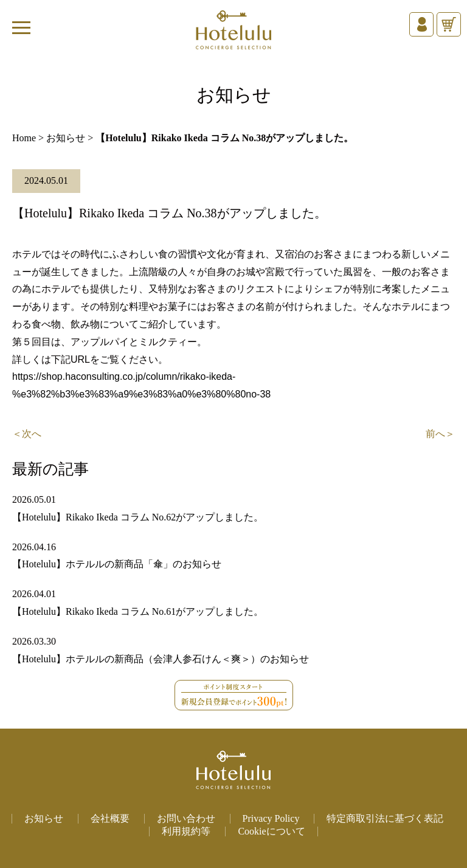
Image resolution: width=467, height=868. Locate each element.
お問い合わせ (186, 818)
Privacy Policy (271, 818)
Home (24, 138)
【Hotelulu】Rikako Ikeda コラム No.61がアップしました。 (138, 611)
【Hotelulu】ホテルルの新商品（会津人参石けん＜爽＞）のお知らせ (161, 659)
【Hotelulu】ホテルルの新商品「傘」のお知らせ (117, 564)
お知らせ (66, 138)
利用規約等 (186, 831)
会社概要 (110, 818)
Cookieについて (271, 831)
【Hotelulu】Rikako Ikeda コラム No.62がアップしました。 (138, 517)
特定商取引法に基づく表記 (385, 818)
